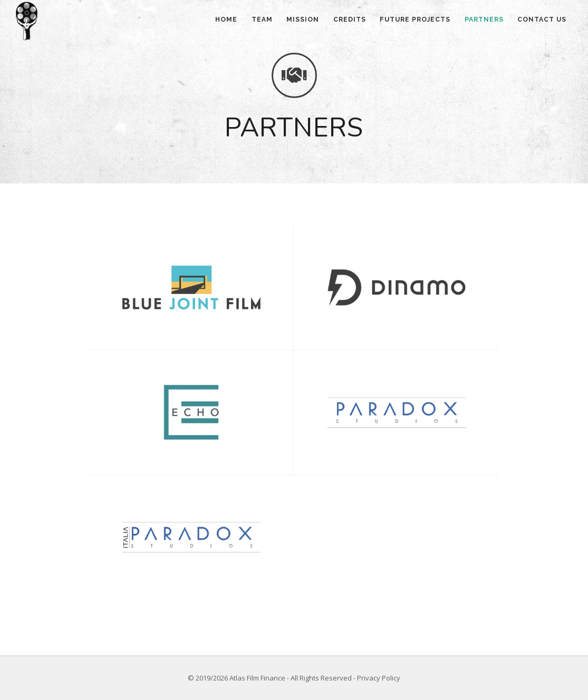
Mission (286, 22)
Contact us (540, 22)
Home (201, 22)
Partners (478, 22)
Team (241, 22)
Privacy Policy (379, 678)
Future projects (406, 22)
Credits (336, 22)
